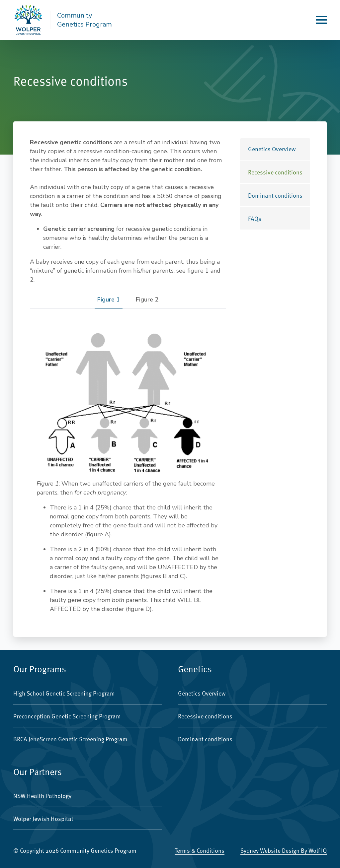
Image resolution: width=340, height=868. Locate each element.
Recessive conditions (275, 172)
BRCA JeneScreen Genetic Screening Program (70, 739)
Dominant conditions (275, 195)
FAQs (255, 218)
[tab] (109, 300)
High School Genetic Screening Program (64, 693)
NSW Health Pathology (42, 796)
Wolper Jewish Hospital (43, 818)
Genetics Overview (272, 149)
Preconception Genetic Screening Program (67, 716)
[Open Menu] (321, 20)
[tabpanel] (128, 469)
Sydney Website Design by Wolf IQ (284, 850)
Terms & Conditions (200, 850)
